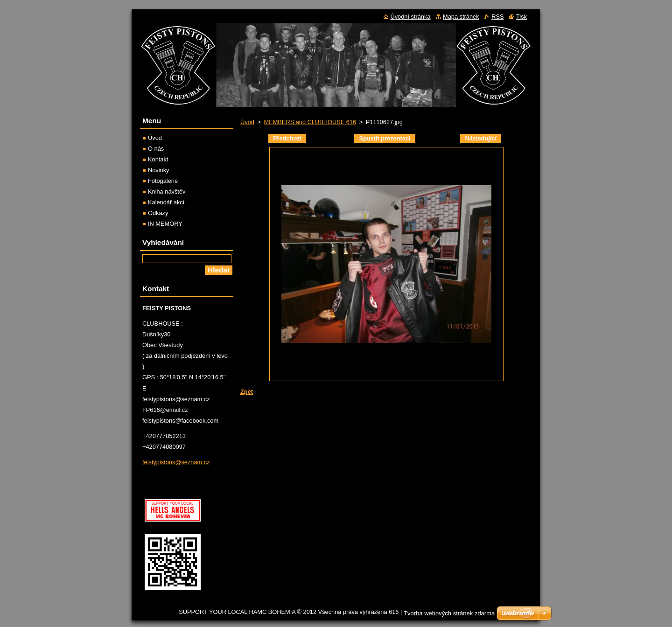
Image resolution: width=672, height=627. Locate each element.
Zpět (247, 392)
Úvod (247, 122)
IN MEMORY (165, 224)
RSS (497, 17)
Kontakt (158, 159)
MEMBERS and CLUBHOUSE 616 (310, 122)
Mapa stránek (461, 17)
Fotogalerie (163, 181)
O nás (156, 149)
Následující (481, 138)
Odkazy (158, 213)
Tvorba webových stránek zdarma (449, 613)
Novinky (159, 170)
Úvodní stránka (410, 17)
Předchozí (287, 138)
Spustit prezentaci (385, 138)
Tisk (521, 17)
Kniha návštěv (167, 192)
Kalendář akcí (166, 202)
